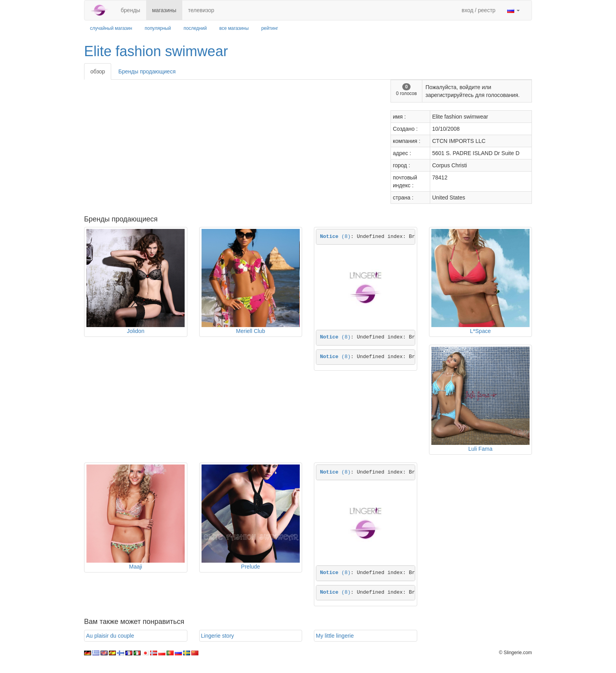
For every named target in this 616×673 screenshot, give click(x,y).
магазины (164, 10)
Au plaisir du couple (110, 636)
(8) (335, 237)
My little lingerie (335, 636)
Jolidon (136, 331)
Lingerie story (218, 636)
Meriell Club (251, 331)
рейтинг (270, 28)
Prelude (251, 567)
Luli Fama (480, 449)
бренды (130, 10)
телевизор (201, 10)
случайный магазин (111, 28)
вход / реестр (478, 10)
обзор (98, 71)
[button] (513, 10)
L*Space (480, 331)
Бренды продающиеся (147, 71)
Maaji (136, 567)
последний (195, 28)
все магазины (234, 28)
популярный (158, 28)
